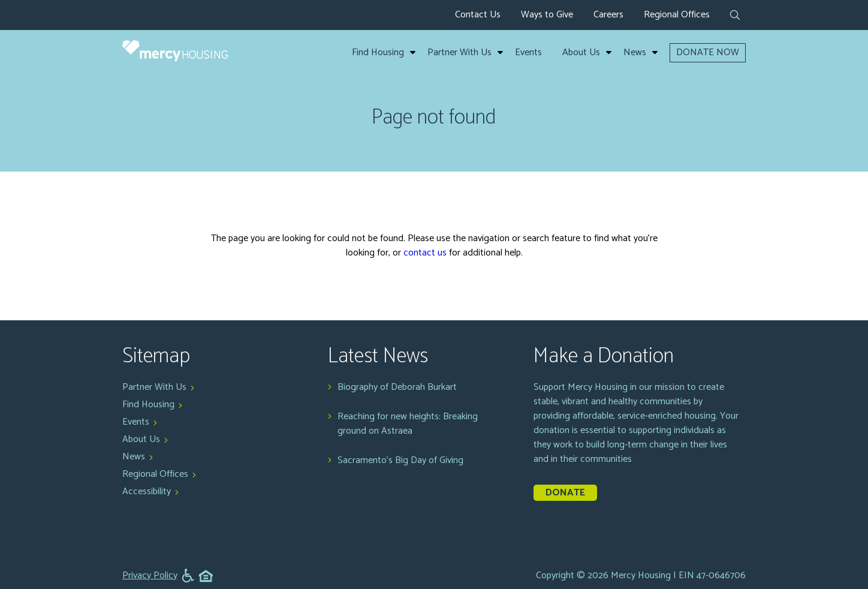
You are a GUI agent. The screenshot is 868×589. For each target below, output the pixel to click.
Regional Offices (677, 15)
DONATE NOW (708, 52)
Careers (608, 15)
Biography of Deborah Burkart (397, 387)
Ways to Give (547, 15)
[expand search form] (735, 16)
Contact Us (478, 15)
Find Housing (378, 53)
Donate (565, 493)
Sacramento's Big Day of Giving (400, 461)
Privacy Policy (150, 576)
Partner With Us (459, 53)
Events (528, 53)
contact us (425, 253)
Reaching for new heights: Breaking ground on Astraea (408, 424)
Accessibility (147, 492)
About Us (581, 53)
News (635, 53)
